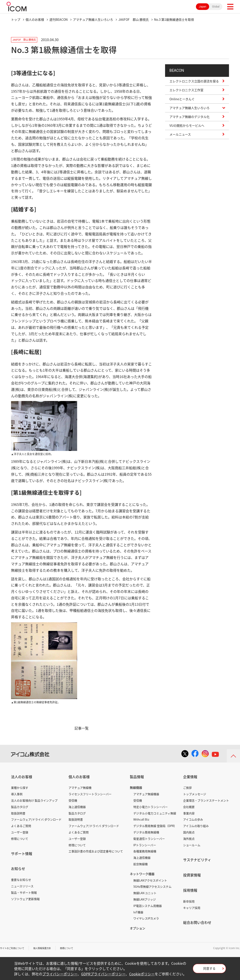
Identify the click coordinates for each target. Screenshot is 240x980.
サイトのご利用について (15, 948)
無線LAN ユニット (145, 893)
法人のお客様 (22, 777)
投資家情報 (192, 875)
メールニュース (180, 138)
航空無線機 (140, 864)
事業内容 (189, 813)
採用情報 (190, 890)
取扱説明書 (18, 813)
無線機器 (136, 787)
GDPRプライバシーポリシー (103, 974)
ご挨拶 (187, 788)
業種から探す (20, 788)
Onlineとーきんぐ (182, 103)
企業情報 (190, 777)
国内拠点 (189, 832)
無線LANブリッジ (145, 899)
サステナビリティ (197, 860)
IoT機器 (138, 912)
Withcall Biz (141, 819)
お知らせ (18, 868)
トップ (16, 19)
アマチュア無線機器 (146, 794)
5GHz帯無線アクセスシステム (152, 886)
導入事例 (17, 794)
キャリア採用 (192, 908)
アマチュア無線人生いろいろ (93, 19)
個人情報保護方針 (49, 948)
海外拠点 (189, 839)
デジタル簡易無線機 (146, 832)
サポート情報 (22, 853)
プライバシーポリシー (60, 974)
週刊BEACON (59, 19)
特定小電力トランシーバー (151, 807)
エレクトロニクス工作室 (186, 94)
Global (216, 7)
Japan (203, 7)
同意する (209, 970)
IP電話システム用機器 (148, 906)
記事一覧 (82, 728)
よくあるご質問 (21, 826)
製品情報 (137, 777)
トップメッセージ (195, 794)
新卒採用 (189, 901)
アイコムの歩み (193, 819)
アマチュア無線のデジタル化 (190, 120)
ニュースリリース (22, 886)
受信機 (73, 800)
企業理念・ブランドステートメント (206, 800)
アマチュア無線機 (80, 788)
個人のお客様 (35, 19)
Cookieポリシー (142, 974)
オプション (138, 928)
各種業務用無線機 (145, 851)
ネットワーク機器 (142, 874)
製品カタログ (20, 807)
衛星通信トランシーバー (149, 839)
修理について (20, 839)
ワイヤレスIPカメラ (146, 918)
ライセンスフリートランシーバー (90, 794)
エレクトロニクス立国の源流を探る (194, 85)
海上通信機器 (77, 807)
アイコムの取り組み (196, 826)
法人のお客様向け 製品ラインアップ (34, 800)
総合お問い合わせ (197, 922)
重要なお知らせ (21, 880)
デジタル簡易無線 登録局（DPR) (154, 826)
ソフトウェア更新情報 (25, 899)
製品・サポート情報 (24, 892)
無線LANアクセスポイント (150, 880)
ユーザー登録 (20, 832)
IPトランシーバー (145, 845)
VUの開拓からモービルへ (187, 129)
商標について (76, 948)
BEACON (179, 72)
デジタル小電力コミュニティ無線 (155, 813)
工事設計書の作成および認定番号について (96, 851)
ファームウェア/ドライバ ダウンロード (36, 819)
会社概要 (189, 807)
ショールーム (192, 845)
